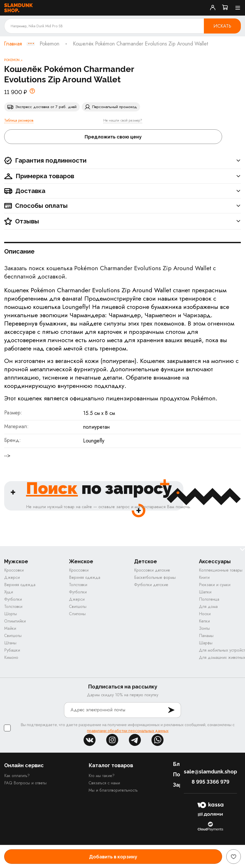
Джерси (12, 577)
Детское (146, 562)
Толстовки (13, 607)
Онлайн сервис (24, 765)
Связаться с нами (104, 783)
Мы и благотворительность (113, 790)
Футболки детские (151, 585)
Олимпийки (15, 621)
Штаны (10, 643)
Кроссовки (14, 570)
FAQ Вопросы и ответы (25, 783)
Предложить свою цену (113, 137)
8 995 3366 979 (211, 782)
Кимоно (11, 657)
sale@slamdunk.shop (210, 772)
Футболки (13, 599)
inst (112, 740)
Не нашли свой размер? (123, 120)
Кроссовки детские (152, 570)
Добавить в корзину (113, 857)
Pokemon (49, 44)
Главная (13, 44)
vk (90, 740)
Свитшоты (13, 636)
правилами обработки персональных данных (128, 731)
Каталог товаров (111, 765)
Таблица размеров (19, 120)
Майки (10, 628)
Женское (81, 562)
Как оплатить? (17, 776)
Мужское (16, 562)
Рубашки (12, 650)
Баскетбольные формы (155, 577)
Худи (9, 592)
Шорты (11, 614)
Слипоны (77, 614)
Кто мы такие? (102, 776)
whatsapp (158, 740)
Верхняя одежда (20, 585)
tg (135, 740)
